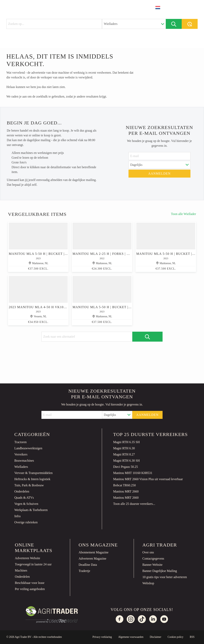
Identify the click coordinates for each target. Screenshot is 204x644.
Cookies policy (175, 637)
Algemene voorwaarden (131, 637)
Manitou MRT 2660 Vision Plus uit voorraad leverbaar (148, 479)
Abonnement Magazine (94, 552)
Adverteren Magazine (93, 558)
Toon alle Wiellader (183, 214)
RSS (192, 637)
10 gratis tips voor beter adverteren (165, 577)
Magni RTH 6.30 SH (126, 461)
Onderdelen (22, 491)
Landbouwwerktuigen (28, 448)
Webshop (148, 583)
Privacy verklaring (102, 637)
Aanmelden (159, 173)
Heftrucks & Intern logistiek (32, 479)
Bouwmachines (24, 461)
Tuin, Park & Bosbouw (29, 485)
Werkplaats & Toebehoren (31, 510)
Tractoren (21, 442)
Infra (17, 516)
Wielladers (21, 467)
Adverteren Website (28, 558)
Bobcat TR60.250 (124, 485)
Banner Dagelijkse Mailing (160, 571)
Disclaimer (156, 637)
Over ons (148, 552)
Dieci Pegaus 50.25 (126, 467)
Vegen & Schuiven (26, 504)
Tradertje (84, 571)
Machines (21, 570)
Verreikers (21, 454)
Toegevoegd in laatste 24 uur (33, 564)
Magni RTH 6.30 (124, 448)
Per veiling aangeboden (30, 589)
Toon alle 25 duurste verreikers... (134, 504)
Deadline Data (88, 565)
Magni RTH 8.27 (124, 454)
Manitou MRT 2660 (126, 491)
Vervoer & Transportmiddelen (33, 473)
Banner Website (153, 565)
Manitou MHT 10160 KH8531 (133, 473)
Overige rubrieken (26, 522)
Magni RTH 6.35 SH (126, 442)
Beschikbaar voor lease (30, 583)
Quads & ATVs (24, 498)
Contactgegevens (153, 558)
